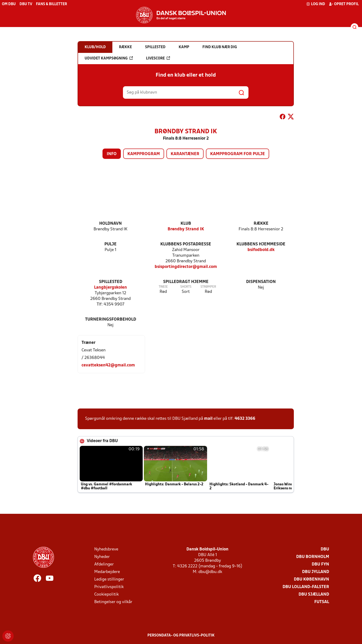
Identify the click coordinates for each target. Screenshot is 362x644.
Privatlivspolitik (109, 587)
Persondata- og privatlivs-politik (181, 636)
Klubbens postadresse (186, 244)
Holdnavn (110, 224)
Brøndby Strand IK (186, 229)
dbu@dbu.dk (210, 572)
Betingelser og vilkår (113, 602)
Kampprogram (144, 154)
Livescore (158, 58)
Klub (186, 224)
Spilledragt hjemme (186, 282)
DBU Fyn (320, 564)
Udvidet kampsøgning (109, 58)
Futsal (322, 602)
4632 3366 (245, 419)
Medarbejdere (107, 572)
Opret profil (344, 4)
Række (261, 224)
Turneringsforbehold (111, 320)
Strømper (208, 287)
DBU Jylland (316, 572)
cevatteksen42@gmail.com (108, 365)
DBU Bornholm (313, 557)
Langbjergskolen (110, 288)
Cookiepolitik (106, 595)
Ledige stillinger (109, 579)
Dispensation (261, 282)
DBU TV (26, 4)
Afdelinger (104, 564)
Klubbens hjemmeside (261, 244)
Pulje (110, 244)
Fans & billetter (51, 4)
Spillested (111, 282)
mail (208, 419)
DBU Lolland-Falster (306, 587)
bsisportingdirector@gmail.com (186, 267)
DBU (325, 549)
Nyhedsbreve (106, 549)
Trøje (163, 287)
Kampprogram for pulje (238, 154)
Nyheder (102, 557)
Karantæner (185, 154)
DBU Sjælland (314, 595)
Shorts (186, 287)
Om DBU (9, 4)
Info (112, 154)
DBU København (311, 579)
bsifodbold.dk (261, 250)
